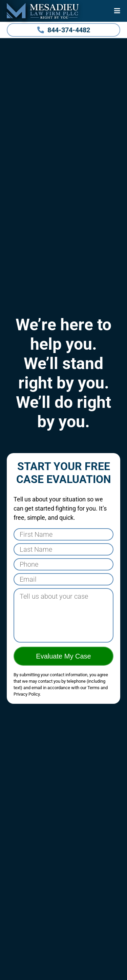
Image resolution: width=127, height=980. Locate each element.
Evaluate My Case (63, 656)
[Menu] (117, 11)
